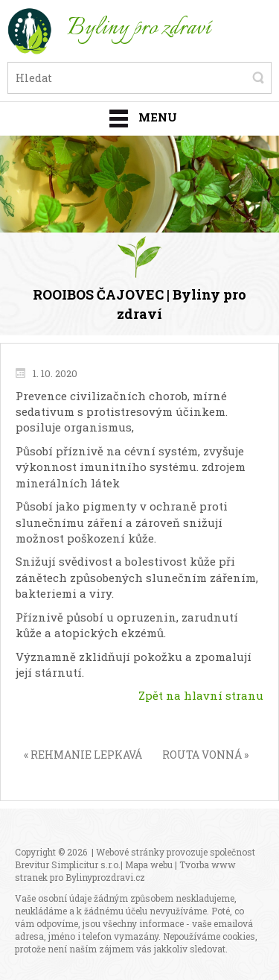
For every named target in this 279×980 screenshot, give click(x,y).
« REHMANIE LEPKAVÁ (83, 755)
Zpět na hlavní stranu (201, 695)
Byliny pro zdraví (139, 28)
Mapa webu (149, 864)
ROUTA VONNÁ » (205, 755)
